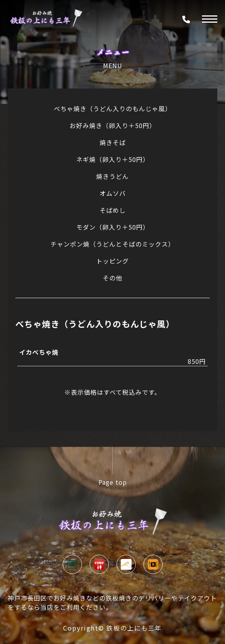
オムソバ (113, 193)
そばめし (113, 210)
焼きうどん (112, 176)
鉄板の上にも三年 (134, 628)
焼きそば (113, 142)
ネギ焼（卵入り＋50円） (113, 159)
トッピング (112, 261)
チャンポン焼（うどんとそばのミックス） (112, 244)
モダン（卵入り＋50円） (113, 227)
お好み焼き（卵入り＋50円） (113, 125)
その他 (112, 278)
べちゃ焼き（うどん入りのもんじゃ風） (113, 108)
